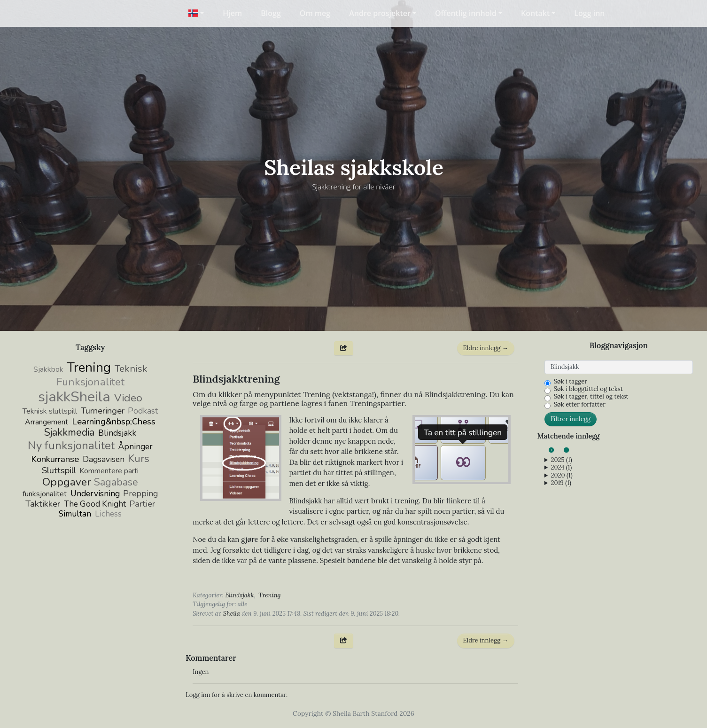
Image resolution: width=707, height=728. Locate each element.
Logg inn (589, 13)
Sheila (232, 614)
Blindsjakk (239, 595)
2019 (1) (561, 483)
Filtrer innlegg (571, 419)
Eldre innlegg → (486, 348)
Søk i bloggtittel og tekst (588, 389)
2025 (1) (562, 460)
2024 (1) (562, 468)
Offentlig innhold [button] (466, 13)
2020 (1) (562, 476)
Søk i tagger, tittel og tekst (591, 397)
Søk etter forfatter (580, 405)
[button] (196, 13)
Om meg (315, 13)
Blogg (271, 13)
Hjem (232, 13)
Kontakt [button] (535, 13)
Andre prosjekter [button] (380, 13)
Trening (269, 595)
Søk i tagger (571, 382)
